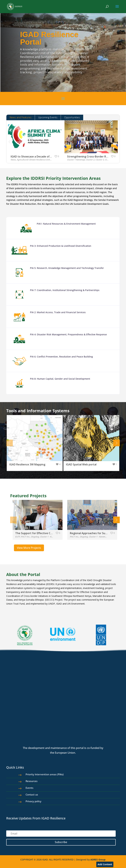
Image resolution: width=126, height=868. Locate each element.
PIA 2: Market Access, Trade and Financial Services (58, 312)
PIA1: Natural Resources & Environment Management (66, 224)
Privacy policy (33, 801)
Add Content (105, 864)
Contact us (32, 795)
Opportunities (72, 117)
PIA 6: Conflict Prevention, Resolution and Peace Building (61, 357)
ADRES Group (98, 860)
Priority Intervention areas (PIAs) (45, 774)
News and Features (21, 117)
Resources (31, 781)
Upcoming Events (48, 117)
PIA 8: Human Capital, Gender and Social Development (60, 379)
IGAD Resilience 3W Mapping (27, 464)
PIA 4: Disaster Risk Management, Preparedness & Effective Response (68, 334)
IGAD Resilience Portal (49, 38)
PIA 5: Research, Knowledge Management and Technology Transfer (67, 268)
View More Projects (29, 548)
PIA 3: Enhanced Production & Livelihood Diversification (61, 246)
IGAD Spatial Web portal (81, 464)
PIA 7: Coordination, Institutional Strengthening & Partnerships (65, 290)
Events (29, 788)
